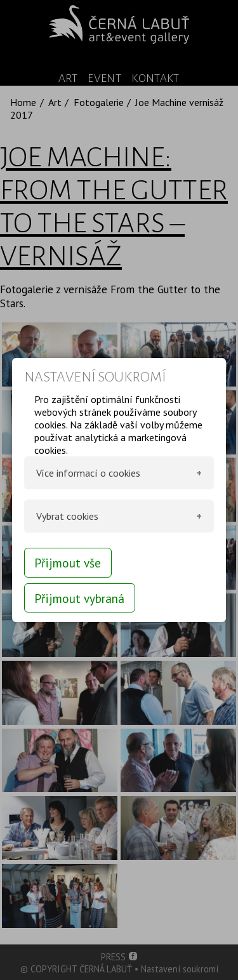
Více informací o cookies (88, 473)
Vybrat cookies (67, 516)
